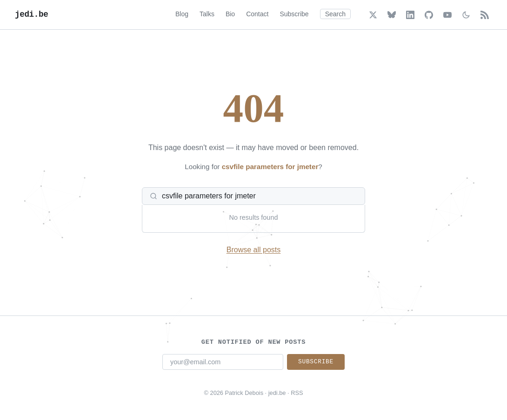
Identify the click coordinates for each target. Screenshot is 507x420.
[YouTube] (447, 15)
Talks (207, 14)
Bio (230, 14)
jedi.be (31, 14)
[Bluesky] (392, 15)
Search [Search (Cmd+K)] (335, 14)
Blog (182, 14)
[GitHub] (429, 15)
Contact (257, 14)
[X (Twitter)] (373, 15)
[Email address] (223, 362)
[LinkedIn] (410, 15)
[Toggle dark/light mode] (466, 15)
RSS (297, 393)
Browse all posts (254, 250)
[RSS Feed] (485, 15)
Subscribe (294, 14)
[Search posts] (259, 196)
